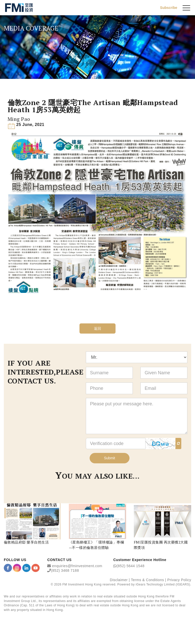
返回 (98, 328)
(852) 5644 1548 (131, 566)
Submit (110, 458)
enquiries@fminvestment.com (77, 566)
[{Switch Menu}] (186, 8)
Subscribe (169, 8)
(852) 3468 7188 (65, 570)
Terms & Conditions (148, 580)
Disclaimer (119, 580)
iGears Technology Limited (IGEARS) (163, 584)
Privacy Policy (179, 580)
